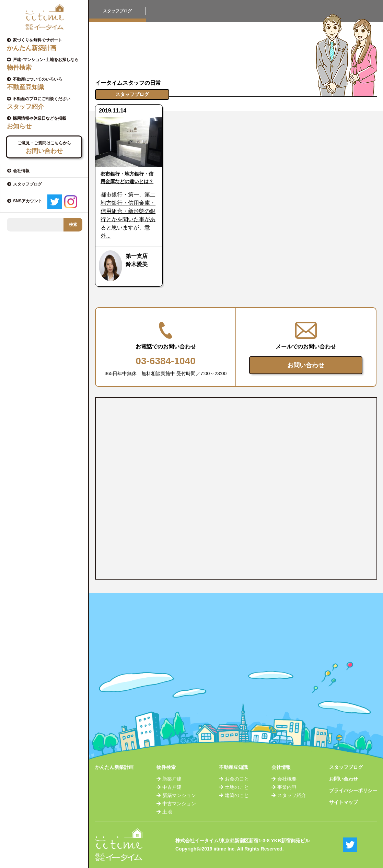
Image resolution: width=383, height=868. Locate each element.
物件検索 (166, 767)
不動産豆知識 (233, 767)
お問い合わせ (306, 365)
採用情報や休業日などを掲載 (47, 123)
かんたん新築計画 (114, 767)
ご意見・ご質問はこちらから (44, 147)
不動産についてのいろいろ (47, 84)
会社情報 (281, 767)
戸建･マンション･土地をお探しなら (47, 64)
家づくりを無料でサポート (47, 45)
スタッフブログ (346, 767)
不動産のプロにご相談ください (47, 103)
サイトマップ (344, 802)
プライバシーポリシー (353, 790)
